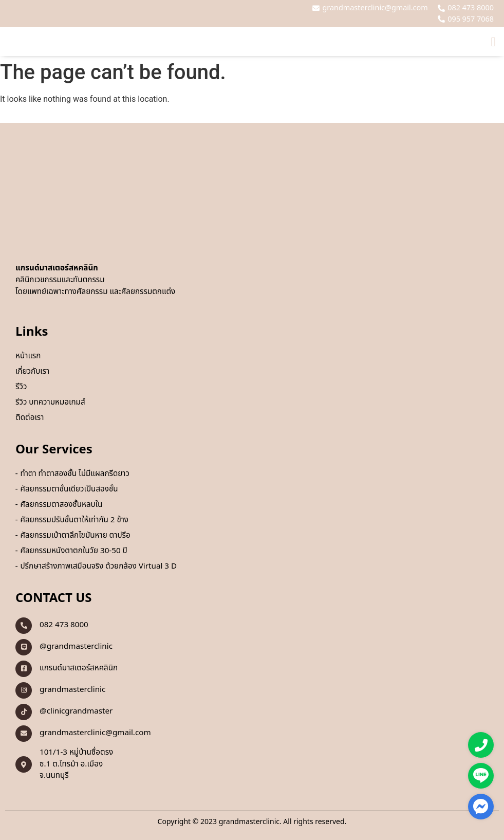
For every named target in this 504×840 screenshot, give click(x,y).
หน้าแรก (28, 356)
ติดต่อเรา (30, 418)
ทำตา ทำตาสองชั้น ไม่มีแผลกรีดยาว (75, 474)
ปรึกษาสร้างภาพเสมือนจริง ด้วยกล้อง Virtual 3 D (98, 567)
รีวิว (21, 387)
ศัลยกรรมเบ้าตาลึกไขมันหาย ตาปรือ (75, 536)
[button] (493, 42)
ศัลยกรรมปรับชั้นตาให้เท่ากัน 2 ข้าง (74, 520)
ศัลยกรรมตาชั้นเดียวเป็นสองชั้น (69, 489)
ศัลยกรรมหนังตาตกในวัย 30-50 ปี (73, 551)
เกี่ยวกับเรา (32, 372)
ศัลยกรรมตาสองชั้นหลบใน (61, 505)
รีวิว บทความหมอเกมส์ (50, 403)
